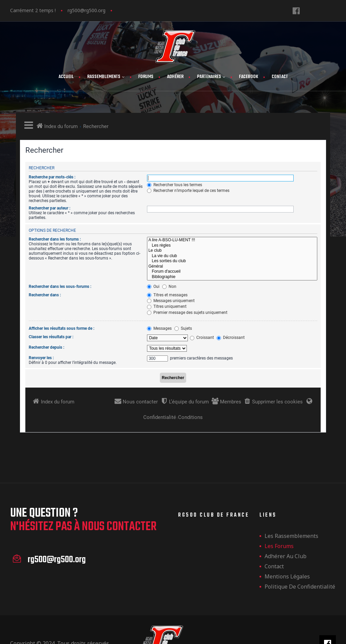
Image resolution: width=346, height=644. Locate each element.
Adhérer (175, 77)
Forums (146, 77)
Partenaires (211, 77)
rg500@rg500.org (86, 10)
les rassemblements (291, 536)
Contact (280, 77)
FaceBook (249, 77)
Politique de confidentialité (300, 587)
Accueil (66, 77)
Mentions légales (287, 576)
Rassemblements (106, 77)
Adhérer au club (286, 556)
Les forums (279, 546)
